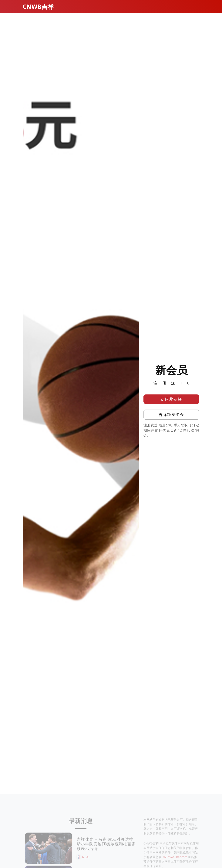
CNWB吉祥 (38, 7)
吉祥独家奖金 (171, 417)
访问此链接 (172, 402)
